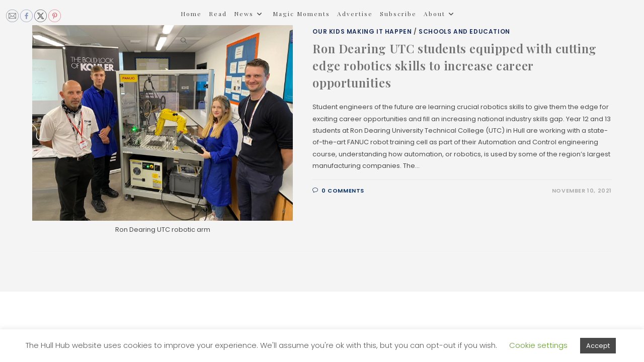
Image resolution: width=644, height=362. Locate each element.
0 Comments (343, 191)
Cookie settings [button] (538, 345)
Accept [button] (598, 346)
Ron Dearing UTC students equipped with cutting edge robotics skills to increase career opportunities (455, 65)
